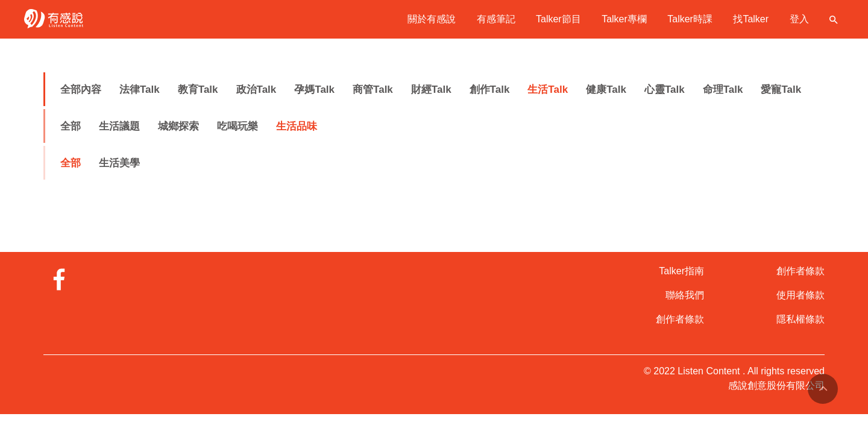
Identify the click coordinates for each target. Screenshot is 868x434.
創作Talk (490, 90)
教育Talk (198, 90)
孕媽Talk (314, 90)
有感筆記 (496, 19)
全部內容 (81, 90)
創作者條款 (680, 319)
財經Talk (431, 90)
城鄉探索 (178, 126)
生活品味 (297, 126)
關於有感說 (432, 19)
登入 (799, 19)
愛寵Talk (781, 90)
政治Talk (256, 90)
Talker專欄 (624, 19)
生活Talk (548, 90)
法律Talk (140, 90)
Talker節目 (558, 19)
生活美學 (119, 163)
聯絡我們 (685, 295)
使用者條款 (800, 295)
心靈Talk (665, 90)
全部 (71, 126)
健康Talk (606, 90)
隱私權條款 (800, 319)
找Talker (751, 19)
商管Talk (373, 90)
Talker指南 (681, 271)
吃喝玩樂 (237, 126)
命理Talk (723, 90)
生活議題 (119, 126)
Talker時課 (690, 19)
